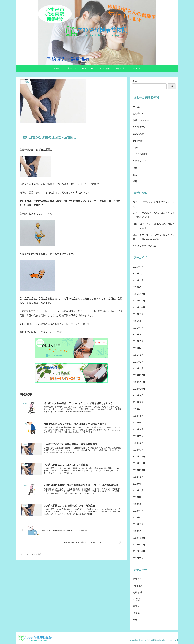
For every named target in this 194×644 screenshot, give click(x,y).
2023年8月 (138, 484)
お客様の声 (139, 114)
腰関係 (136, 613)
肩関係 (136, 606)
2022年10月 (139, 551)
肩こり (136, 175)
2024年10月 (139, 389)
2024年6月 (138, 416)
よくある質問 (140, 154)
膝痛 (135, 181)
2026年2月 (138, 280)
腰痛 (135, 168)
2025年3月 (138, 355)
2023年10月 (139, 470)
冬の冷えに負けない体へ (145, 246)
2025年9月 (138, 314)
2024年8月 (138, 402)
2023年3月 (138, 518)
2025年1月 (138, 368)
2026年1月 (138, 287)
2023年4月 (138, 511)
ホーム (136, 107)
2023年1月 (138, 531)
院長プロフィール (142, 120)
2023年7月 (138, 490)
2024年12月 (139, 375)
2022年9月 (138, 558)
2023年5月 (138, 504)
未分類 (136, 599)
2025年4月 (138, 348)
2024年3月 (138, 436)
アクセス (137, 147)
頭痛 (135, 620)
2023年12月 (139, 457)
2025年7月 (138, 328)
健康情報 (137, 593)
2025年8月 (138, 321)
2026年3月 (138, 274)
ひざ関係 (137, 586)
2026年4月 (138, 267)
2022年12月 (139, 538)
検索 (135, 81)
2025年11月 (139, 301)
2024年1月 (138, 450)
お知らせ (137, 579)
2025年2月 (138, 362)
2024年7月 (138, 409)
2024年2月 (138, 443)
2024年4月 (138, 429)
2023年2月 (138, 524)
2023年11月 (139, 463)
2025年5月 (138, 341)
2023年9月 (138, 477)
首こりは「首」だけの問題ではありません (154, 204)
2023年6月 (138, 497)
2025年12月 (139, 294)
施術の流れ (139, 141)
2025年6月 (138, 335)
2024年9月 (138, 396)
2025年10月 (139, 307)
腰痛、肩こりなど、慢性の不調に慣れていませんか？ (154, 226)
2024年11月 (139, 382)
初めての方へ (140, 127)
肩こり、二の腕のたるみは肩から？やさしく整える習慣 (154, 215)
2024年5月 (138, 423)
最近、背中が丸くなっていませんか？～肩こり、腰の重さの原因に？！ (154, 237)
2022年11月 (139, 545)
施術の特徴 (139, 134)
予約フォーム (140, 161)
